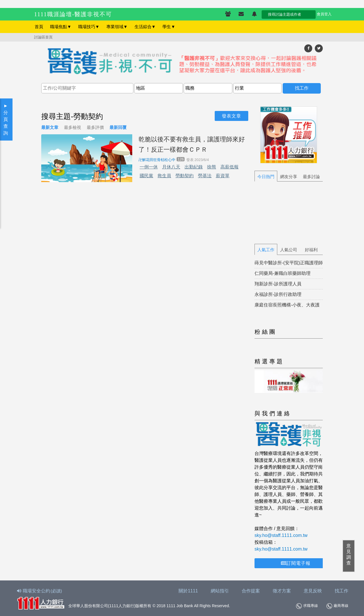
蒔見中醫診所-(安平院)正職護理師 (289, 263)
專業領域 (117, 27)
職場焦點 (61, 27)
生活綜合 (145, 27)
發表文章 (231, 116)
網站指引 (220, 591)
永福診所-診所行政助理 (278, 294)
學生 (169, 27)
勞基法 (205, 176)
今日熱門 (266, 177)
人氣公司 (289, 250)
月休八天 (171, 167)
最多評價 (95, 127)
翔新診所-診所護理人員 (278, 284)
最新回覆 (118, 127)
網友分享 (289, 177)
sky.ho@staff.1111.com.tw (281, 535)
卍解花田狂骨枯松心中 (157, 160)
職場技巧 (89, 27)
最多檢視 (73, 127)
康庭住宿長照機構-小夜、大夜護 (287, 305)
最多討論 (311, 177)
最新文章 (50, 127)
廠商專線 (337, 606)
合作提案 (251, 591)
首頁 (39, 27)
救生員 (164, 176)
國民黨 (146, 176)
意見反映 (313, 591)
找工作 (342, 591)
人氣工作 (266, 250)
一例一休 (149, 167)
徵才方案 (282, 591)
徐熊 (212, 167)
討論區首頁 (43, 37)
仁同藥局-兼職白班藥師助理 (283, 273)
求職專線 (307, 606)
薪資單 (223, 176)
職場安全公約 (40, 591)
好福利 (311, 250)
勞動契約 (185, 176)
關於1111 (188, 591)
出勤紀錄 (194, 167)
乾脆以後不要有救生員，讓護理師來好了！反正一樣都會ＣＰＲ (192, 144)
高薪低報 (229, 167)
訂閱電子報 (296, 563)
